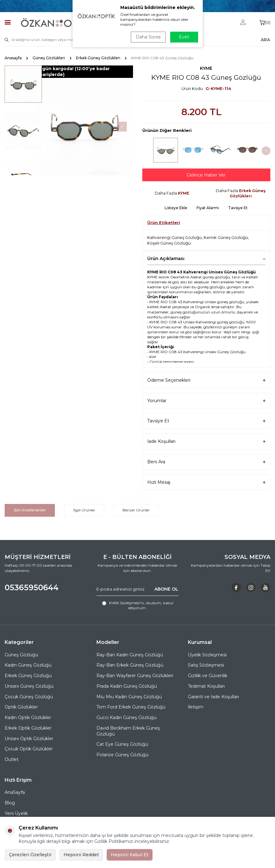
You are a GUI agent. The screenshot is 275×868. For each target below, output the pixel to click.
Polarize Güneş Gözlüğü (122, 755)
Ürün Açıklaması (206, 259)
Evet (184, 37)
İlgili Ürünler (84, 510)
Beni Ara (206, 462)
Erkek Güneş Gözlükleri (98, 58)
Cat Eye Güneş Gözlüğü (122, 744)
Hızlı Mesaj (206, 482)
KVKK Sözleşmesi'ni (126, 603)
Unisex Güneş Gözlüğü (29, 686)
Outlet (12, 759)
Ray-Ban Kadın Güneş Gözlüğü (130, 655)
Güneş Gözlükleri (49, 58)
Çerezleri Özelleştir (30, 855)
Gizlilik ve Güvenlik (208, 676)
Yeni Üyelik (16, 813)
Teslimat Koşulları (206, 686)
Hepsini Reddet (81, 855)
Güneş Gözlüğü (21, 655)
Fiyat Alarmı (208, 208)
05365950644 (32, 587)
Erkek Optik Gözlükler (28, 728)
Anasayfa (13, 58)
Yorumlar (206, 401)
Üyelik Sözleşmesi (207, 655)
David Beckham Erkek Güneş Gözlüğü (128, 731)
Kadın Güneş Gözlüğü (28, 665)
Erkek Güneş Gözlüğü (28, 676)
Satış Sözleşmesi (206, 665)
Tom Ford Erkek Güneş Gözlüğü (131, 707)
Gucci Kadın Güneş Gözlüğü (126, 717)
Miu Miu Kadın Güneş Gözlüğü (129, 697)
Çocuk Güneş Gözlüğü (29, 697)
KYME (206, 68)
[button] (122, 127)
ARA (265, 39)
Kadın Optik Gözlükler (28, 717)
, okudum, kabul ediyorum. (138, 605)
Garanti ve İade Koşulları (213, 697)
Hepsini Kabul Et (130, 855)
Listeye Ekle (176, 208)
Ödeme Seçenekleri (206, 380)
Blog (10, 803)
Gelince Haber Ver (206, 175)
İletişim (196, 707)
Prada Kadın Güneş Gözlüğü (127, 686)
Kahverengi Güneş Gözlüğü (175, 237)
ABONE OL (166, 589)
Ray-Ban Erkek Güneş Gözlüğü (130, 665)
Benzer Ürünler (136, 510)
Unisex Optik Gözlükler (29, 739)
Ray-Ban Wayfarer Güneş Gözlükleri (135, 676)
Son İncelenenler (30, 510)
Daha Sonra (148, 37)
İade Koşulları (206, 441)
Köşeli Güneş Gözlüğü (169, 243)
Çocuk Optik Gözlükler (29, 749)
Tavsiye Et (238, 208)
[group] (84, 127)
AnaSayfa (15, 792)
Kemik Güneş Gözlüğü (226, 237)
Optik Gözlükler (21, 707)
